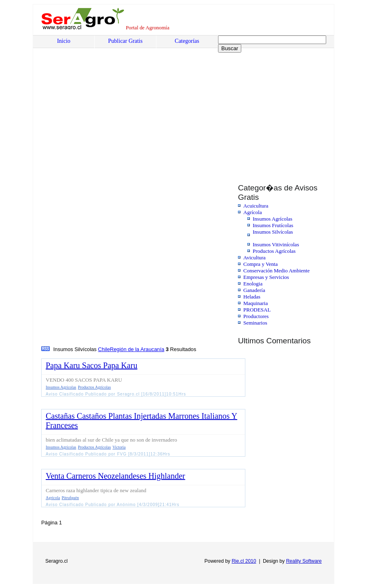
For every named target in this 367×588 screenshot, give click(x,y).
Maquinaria (256, 303)
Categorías (187, 41)
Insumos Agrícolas (272, 219)
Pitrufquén (70, 498)
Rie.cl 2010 (244, 561)
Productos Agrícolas (274, 251)
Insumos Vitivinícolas (276, 244)
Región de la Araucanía (137, 349)
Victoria (119, 447)
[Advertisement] (103, 113)
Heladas (252, 297)
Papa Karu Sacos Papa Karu (91, 365)
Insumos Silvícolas (273, 232)
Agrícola (252, 212)
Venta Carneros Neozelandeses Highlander (116, 476)
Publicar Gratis (125, 41)
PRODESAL (257, 310)
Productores (256, 316)
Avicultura (255, 258)
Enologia (253, 284)
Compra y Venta (260, 264)
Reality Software (304, 561)
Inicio (64, 41)
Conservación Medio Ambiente (276, 271)
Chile (104, 349)
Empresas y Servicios (266, 277)
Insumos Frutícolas (273, 225)
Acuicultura (256, 206)
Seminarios (255, 323)
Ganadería (254, 290)
